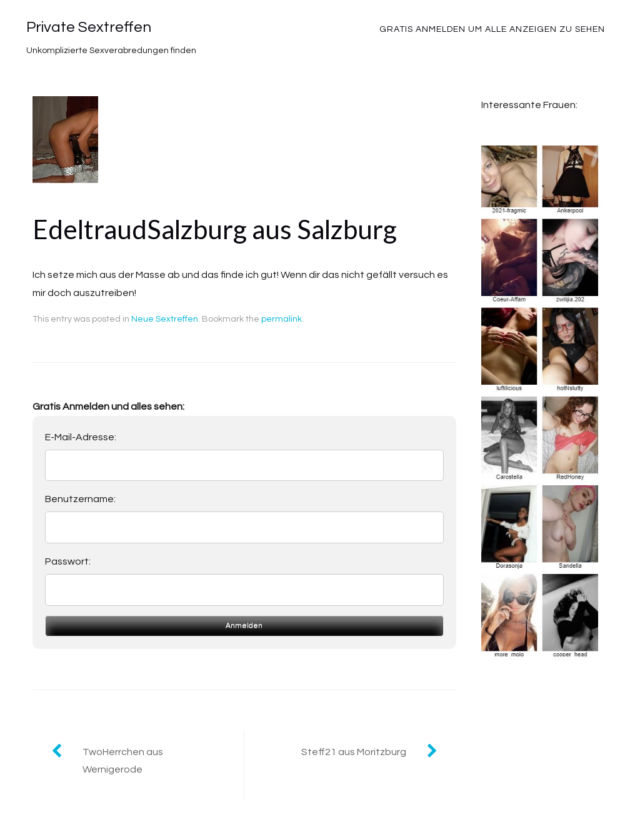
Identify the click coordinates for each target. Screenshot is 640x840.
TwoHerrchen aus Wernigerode (123, 761)
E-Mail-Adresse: (81, 437)
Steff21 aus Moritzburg (354, 752)
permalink (282, 319)
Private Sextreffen (89, 27)
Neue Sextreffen (165, 319)
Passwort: (68, 561)
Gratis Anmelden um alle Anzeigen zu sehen (492, 29)
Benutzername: (80, 499)
